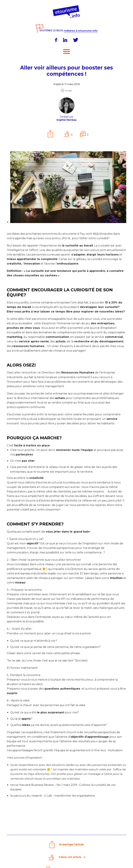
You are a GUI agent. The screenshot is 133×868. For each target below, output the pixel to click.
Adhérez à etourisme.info (81, 31)
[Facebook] (56, 40)
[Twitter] (76, 40)
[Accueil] (67, 6)
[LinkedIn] (65, 40)
